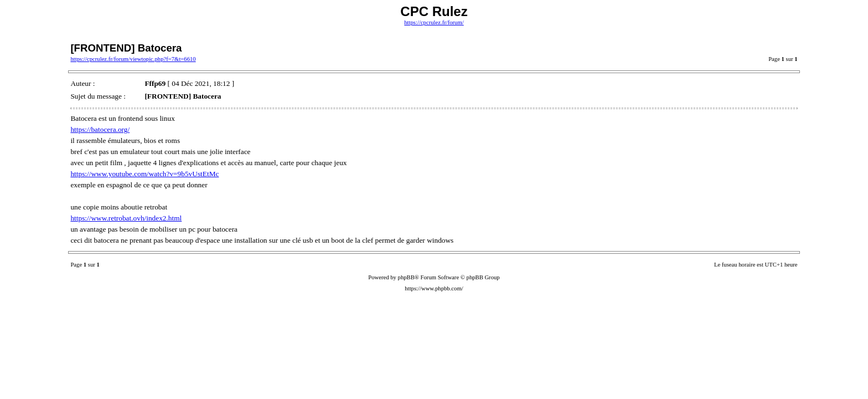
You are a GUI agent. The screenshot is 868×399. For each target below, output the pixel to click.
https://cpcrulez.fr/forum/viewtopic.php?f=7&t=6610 (133, 59)
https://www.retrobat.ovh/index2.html (126, 218)
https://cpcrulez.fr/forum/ (434, 22)
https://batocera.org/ (100, 129)
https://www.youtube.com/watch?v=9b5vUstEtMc (144, 174)
